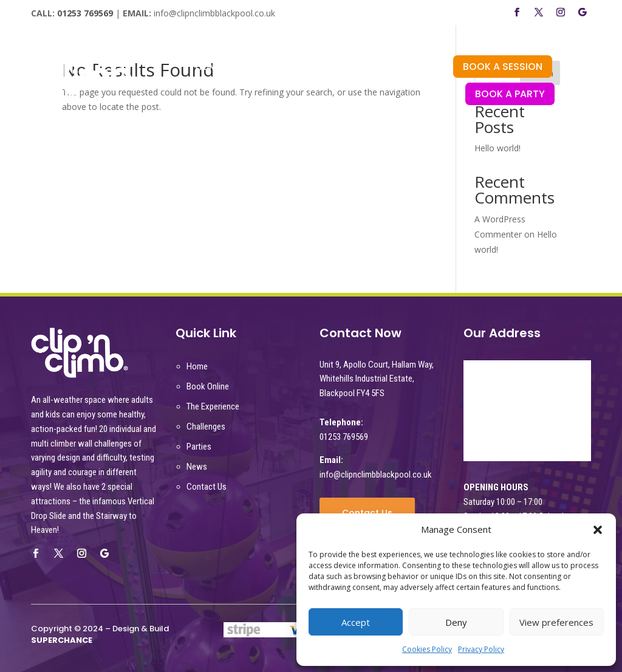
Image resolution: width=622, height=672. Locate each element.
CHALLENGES (349, 68)
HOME (209, 68)
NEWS (316, 86)
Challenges (206, 427)
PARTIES (409, 68)
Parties (199, 447)
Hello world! (497, 148)
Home (197, 366)
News (197, 467)
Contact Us (207, 487)
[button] (598, 530)
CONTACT (365, 86)
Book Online (208, 386)
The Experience (213, 406)
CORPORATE (262, 86)
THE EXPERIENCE (271, 68)
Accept (356, 622)
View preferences (556, 622)
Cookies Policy (427, 649)
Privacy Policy (481, 649)
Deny (456, 622)
